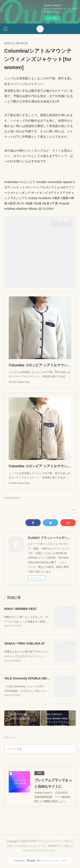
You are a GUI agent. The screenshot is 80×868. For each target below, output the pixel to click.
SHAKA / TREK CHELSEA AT (25, 643)
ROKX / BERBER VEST (20, 609)
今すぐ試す (52, 18)
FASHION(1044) (12, 498)
